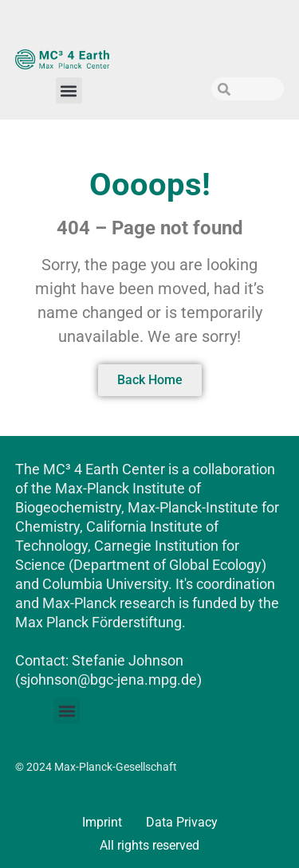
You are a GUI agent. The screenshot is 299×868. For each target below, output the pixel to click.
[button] (69, 90)
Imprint (102, 822)
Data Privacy (182, 822)
